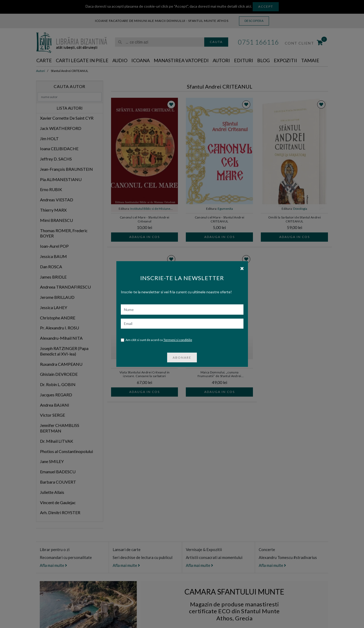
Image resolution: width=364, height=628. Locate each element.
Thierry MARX (53, 210)
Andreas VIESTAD (57, 200)
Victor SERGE (53, 415)
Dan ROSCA (51, 267)
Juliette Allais (52, 492)
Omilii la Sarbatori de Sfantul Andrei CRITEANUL (295, 219)
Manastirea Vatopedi (181, 60)
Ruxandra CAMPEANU (61, 364)
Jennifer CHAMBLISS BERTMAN (60, 428)
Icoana (141, 60)
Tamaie (310, 60)
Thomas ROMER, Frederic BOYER (64, 233)
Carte (44, 60)
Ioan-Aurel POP (54, 246)
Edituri (244, 60)
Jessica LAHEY (54, 307)
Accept (266, 6)
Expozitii (285, 60)
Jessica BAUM (53, 256)
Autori (221, 60)
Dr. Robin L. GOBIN (58, 384)
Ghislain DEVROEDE (59, 374)
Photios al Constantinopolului (66, 451)
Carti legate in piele (82, 60)
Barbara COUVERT (58, 482)
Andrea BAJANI (55, 405)
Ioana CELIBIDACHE (59, 149)
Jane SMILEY (52, 461)
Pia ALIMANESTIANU (61, 179)
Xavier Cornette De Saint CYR (67, 118)
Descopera (254, 21)
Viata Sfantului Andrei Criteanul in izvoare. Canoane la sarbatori (145, 374)
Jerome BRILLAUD (57, 297)
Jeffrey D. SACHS (56, 159)
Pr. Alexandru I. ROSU (59, 328)
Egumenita (225, 209)
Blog (263, 60)
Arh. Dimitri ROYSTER (60, 512)
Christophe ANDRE (58, 318)
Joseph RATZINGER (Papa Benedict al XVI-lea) (64, 351)
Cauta (216, 42)
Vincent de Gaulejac (58, 502)
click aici (245, 6)
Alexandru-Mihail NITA (61, 338)
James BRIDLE (53, 277)
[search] (160, 42)
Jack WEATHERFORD (61, 128)
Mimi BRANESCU (56, 220)
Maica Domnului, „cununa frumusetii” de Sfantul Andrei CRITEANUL (220, 374)
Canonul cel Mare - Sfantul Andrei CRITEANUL (220, 219)
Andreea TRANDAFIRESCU (65, 287)
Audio (120, 60)
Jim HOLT (49, 138)
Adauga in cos (144, 237)
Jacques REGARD (56, 395)
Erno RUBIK (51, 189)
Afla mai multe (53, 565)
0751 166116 (258, 42)
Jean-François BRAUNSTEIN (66, 169)
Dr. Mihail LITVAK (57, 441)
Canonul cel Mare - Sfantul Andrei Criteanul (145, 219)
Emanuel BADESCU (58, 472)
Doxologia (300, 209)
